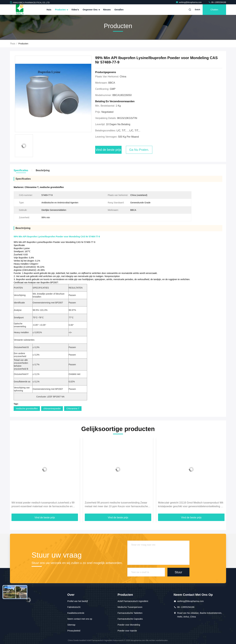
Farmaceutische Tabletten (130, 613)
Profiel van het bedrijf (78, 601)
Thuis (13, 44)
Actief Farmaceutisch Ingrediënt (133, 601)
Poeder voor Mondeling (129, 625)
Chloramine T (73, 409)
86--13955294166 (217, 2)
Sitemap (71, 625)
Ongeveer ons (91, 10)
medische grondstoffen (27, 409)
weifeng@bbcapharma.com (189, 2)
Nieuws (107, 10)
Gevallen (119, 10)
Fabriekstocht (74, 607)
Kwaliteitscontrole (76, 613)
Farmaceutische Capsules (130, 619)
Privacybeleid (74, 631)
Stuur (178, 572)
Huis (49, 10)
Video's (75, 10)
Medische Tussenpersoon (130, 607)
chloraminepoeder (52, 409)
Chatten (214, 10)
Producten (61, 10)
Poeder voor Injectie (127, 631)
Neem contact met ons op (80, 619)
